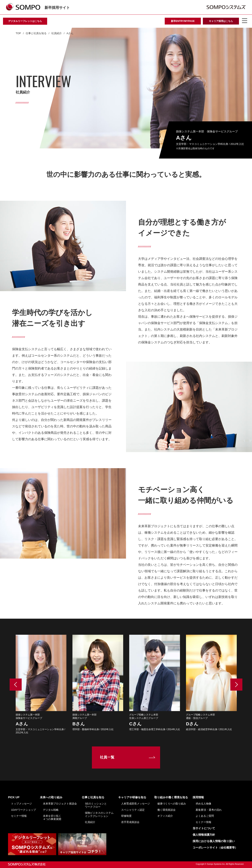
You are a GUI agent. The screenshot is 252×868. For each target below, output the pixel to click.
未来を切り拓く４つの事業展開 (52, 817)
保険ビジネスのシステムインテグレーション (99, 814)
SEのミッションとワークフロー (96, 805)
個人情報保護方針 (204, 835)
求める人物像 (203, 804)
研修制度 (126, 816)
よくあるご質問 (205, 816)
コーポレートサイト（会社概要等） (215, 848)
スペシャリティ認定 (133, 810)
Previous (16, 685)
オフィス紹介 (165, 816)
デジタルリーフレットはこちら (25, 21)
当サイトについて (204, 828)
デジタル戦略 (51, 810)
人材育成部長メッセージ (136, 804)
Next (236, 685)
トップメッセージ (21, 804)
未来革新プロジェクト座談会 (60, 804)
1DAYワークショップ (23, 810)
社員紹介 (57, 33)
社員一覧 (107, 757)
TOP (18, 33)
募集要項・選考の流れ (209, 810)
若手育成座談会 (130, 822)
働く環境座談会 (166, 810)
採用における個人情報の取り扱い (214, 841)
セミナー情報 (19, 816)
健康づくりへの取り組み (172, 804)
